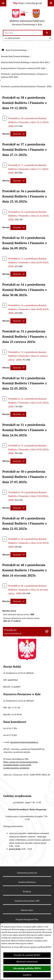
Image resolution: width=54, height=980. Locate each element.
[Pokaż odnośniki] (3, 3)
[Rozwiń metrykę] (18, 134)
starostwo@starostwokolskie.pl (24, 742)
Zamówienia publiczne (27, 873)
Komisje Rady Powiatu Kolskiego (15, 56)
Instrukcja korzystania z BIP (27, 901)
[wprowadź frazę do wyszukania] (23, 33)
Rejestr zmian (27, 910)
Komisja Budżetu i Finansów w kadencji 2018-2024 (23, 68)
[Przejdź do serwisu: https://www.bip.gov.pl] (27, 3)
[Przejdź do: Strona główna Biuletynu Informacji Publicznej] (3, 50)
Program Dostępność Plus (27, 919)
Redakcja (27, 892)
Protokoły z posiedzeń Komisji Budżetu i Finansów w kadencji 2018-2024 (24, 76)
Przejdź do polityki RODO (27, 955)
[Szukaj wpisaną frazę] (47, 33)
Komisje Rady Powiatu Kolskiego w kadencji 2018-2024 (25, 62)
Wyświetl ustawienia (27, 962)
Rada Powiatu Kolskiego (16, 50)
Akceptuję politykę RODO (27, 968)
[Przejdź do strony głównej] (27, 18)
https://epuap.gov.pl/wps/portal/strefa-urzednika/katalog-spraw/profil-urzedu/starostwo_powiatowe (21, 765)
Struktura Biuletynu (27, 882)
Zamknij (27, 975)
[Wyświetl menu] (51, 3)
